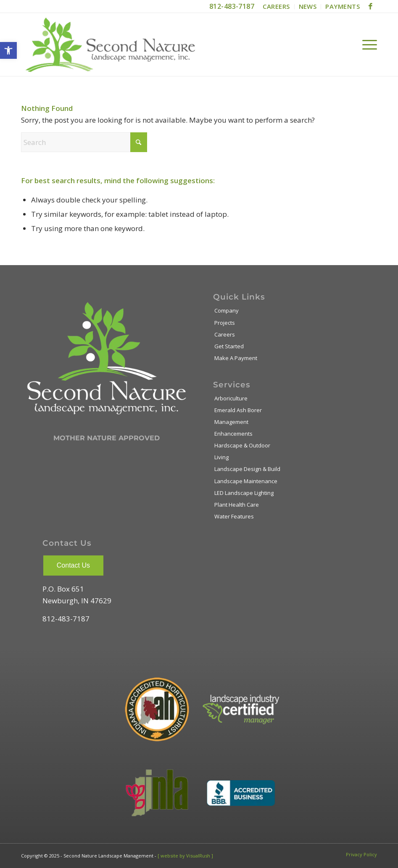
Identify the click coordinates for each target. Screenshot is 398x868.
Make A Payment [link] (236, 358)
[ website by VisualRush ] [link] (185, 856)
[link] (8, 50)
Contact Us (73, 565)
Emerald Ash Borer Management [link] (238, 416)
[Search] (84, 142)
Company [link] (227, 310)
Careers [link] (225, 334)
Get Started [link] (229, 346)
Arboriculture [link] (231, 398)
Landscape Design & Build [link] (247, 469)
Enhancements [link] (233, 434)
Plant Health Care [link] (237, 505)
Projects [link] (225, 323)
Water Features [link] (234, 516)
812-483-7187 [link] (232, 6)
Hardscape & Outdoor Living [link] (242, 451)
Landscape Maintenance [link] (246, 481)
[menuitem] (276, 7)
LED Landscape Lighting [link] (244, 493)
